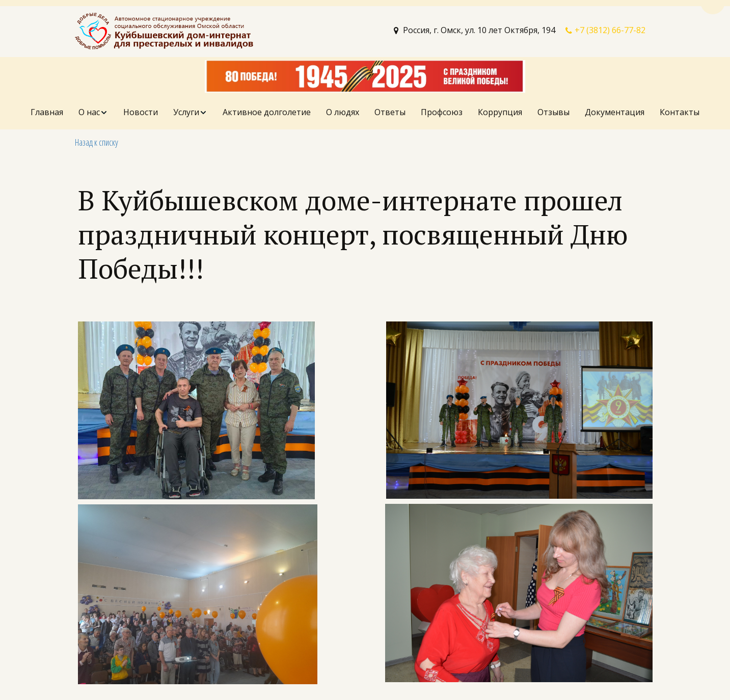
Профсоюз (442, 112)
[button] (93, 113)
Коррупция (500, 112)
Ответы (390, 112)
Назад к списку (97, 142)
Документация (615, 112)
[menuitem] (47, 113)
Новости (141, 112)
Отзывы (553, 112)
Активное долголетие (267, 112)
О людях (343, 112)
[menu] (365, 113)
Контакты (680, 112)
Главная (47, 112)
